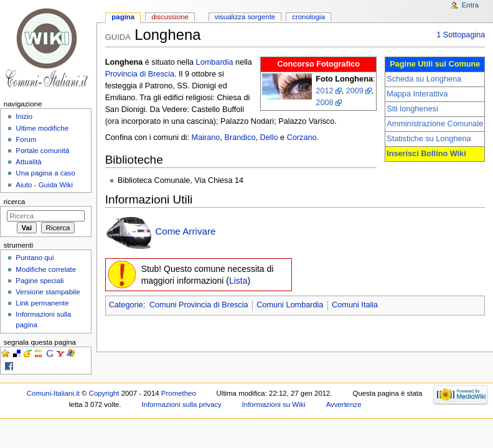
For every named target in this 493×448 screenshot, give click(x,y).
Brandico (240, 138)
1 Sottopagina (461, 35)
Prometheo (179, 393)
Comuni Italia (355, 305)
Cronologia (308, 17)
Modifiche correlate (46, 269)
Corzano (302, 138)
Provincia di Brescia (140, 74)
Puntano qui (35, 258)
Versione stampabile (48, 292)
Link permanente (42, 303)
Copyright (104, 393)
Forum (26, 139)
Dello (269, 138)
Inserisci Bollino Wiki (426, 154)
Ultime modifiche (42, 128)
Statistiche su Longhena (429, 139)
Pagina (123, 17)
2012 (324, 91)
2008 (324, 103)
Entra (470, 5)
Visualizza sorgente (245, 17)
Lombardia (215, 62)
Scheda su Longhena (424, 79)
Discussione (170, 17)
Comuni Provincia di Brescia (199, 305)
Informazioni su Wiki (274, 404)
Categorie (126, 305)
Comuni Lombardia (290, 305)
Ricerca (15, 202)
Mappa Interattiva (417, 94)
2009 (355, 91)
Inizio (24, 116)
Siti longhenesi (412, 109)
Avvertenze (344, 404)
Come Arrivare (185, 231)
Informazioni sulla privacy (182, 404)
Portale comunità (42, 151)
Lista (238, 281)
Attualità (28, 162)
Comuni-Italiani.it (53, 393)
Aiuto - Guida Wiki (44, 185)
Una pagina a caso (45, 173)
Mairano (206, 138)
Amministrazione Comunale (435, 124)
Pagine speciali (40, 281)
